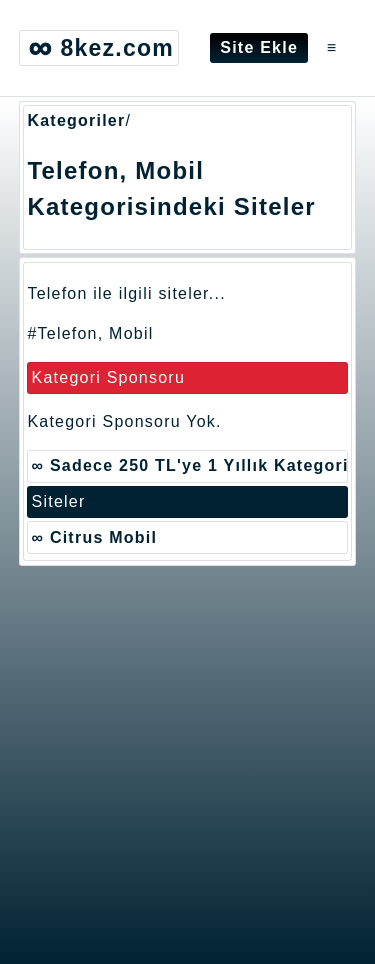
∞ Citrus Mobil (95, 537)
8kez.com (99, 48)
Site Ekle (259, 47)
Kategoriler (76, 120)
